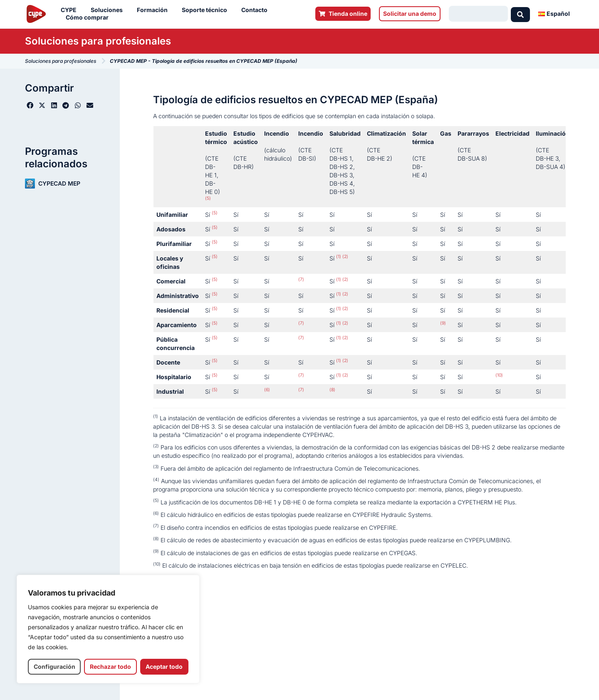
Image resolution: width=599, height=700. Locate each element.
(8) (332, 390)
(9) (443, 323)
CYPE (71, 10)
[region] (108, 629)
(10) (499, 375)
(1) (339, 257)
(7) (301, 279)
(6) (267, 390)
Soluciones (109, 10)
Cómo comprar (89, 17)
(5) (208, 198)
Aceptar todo (164, 666)
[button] (30, 105)
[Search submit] (520, 14)
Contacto (256, 10)
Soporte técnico (207, 10)
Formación (154, 10)
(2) (345, 257)
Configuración (54, 666)
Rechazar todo (110, 666)
